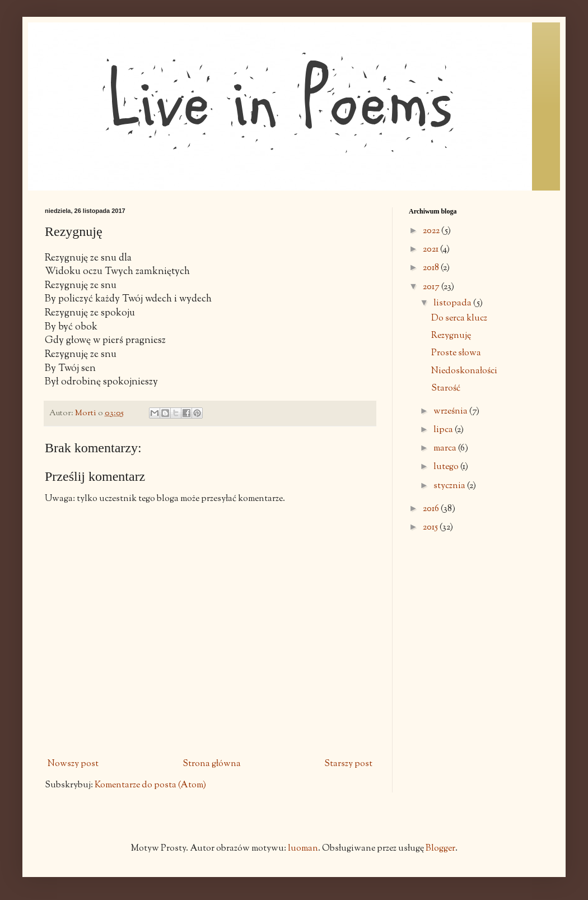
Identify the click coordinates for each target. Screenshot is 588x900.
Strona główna (212, 764)
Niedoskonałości (464, 371)
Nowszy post (73, 764)
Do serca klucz (459, 319)
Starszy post (348, 764)
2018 (432, 268)
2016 (432, 509)
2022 (432, 231)
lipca (444, 430)
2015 (431, 528)
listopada (453, 303)
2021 (431, 250)
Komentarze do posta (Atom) (150, 785)
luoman (303, 849)
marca (446, 449)
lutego (447, 467)
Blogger (440, 849)
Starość (446, 389)
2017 (432, 287)
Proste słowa (456, 353)
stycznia (450, 486)
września (451, 412)
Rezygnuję (451, 336)
